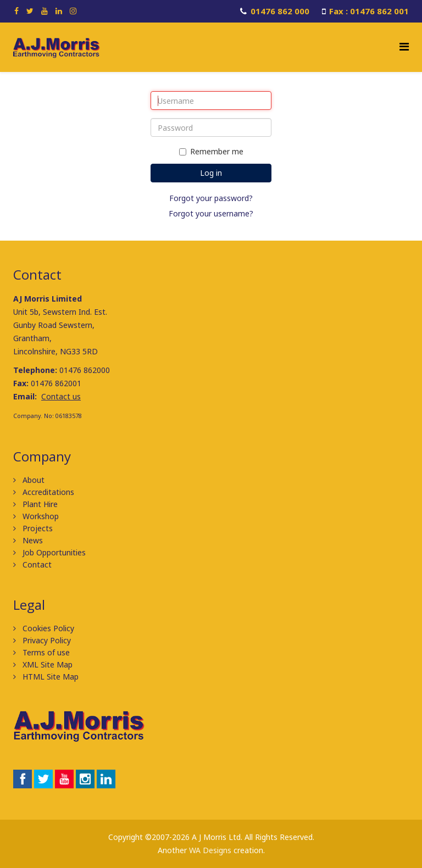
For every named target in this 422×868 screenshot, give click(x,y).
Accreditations (47, 492)
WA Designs (210, 850)
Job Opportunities (53, 552)
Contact (36, 564)
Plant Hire (39, 504)
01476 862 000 (280, 11)
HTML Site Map (49, 677)
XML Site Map (46, 664)
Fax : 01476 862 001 (369, 11)
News (32, 540)
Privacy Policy (46, 640)
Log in (211, 173)
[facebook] (16, 11)
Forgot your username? (211, 213)
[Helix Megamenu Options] (404, 46)
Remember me (211, 151)
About (32, 480)
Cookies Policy (47, 628)
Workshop (40, 516)
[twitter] (30, 11)
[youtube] (45, 11)
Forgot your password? (211, 198)
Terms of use (45, 652)
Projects (37, 528)
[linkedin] (59, 11)
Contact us (61, 396)
